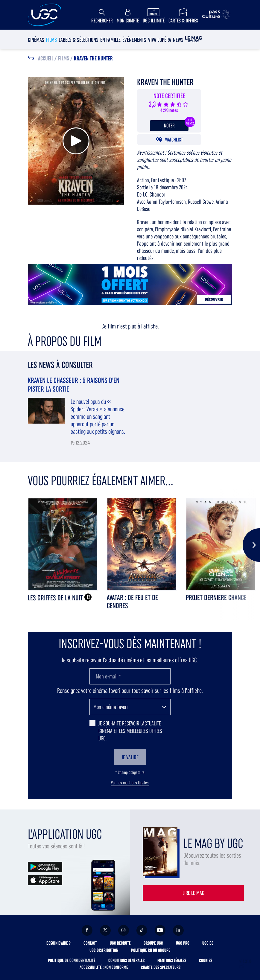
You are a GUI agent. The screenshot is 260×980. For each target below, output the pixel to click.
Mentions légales (172, 960)
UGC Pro (183, 943)
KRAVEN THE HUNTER (93, 59)
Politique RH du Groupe (151, 950)
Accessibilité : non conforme (104, 967)
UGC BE (208, 943)
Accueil (46, 59)
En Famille (110, 40)
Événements (134, 40)
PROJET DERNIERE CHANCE (216, 598)
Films (51, 40)
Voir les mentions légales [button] (130, 783)
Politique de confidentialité (72, 960)
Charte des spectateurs (161, 967)
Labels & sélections (79, 40)
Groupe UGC (153, 943)
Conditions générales (126, 960)
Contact (90, 943)
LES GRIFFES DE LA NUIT (56, 598)
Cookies (206, 960)
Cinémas (36, 40)
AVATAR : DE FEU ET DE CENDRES (132, 602)
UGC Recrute (120, 943)
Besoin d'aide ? (58, 943)
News (178, 40)
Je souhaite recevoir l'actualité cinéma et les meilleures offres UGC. (130, 731)
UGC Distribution (104, 950)
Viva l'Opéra (160, 40)
